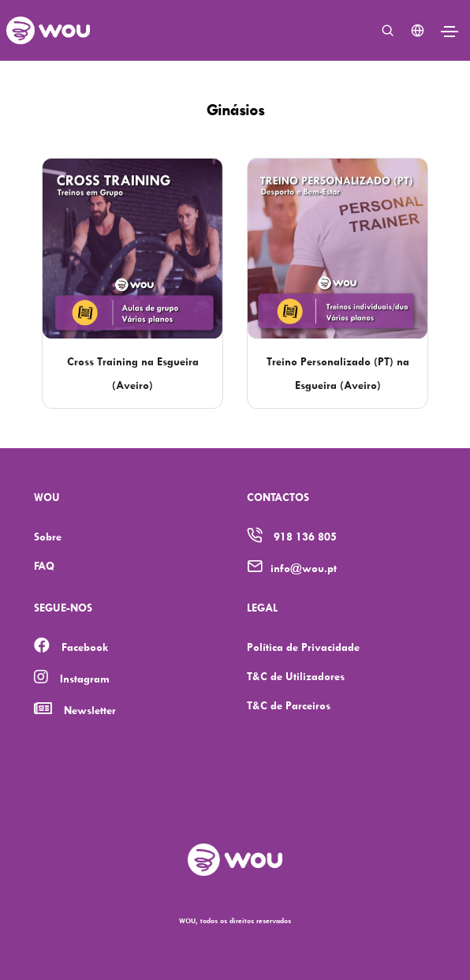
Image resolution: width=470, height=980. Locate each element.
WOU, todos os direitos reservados (235, 920)
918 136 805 (305, 536)
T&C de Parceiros (289, 705)
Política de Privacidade (303, 647)
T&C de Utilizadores (296, 676)
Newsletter (90, 710)
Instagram (85, 678)
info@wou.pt (304, 568)
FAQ (44, 565)
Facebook (85, 647)
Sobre (48, 536)
